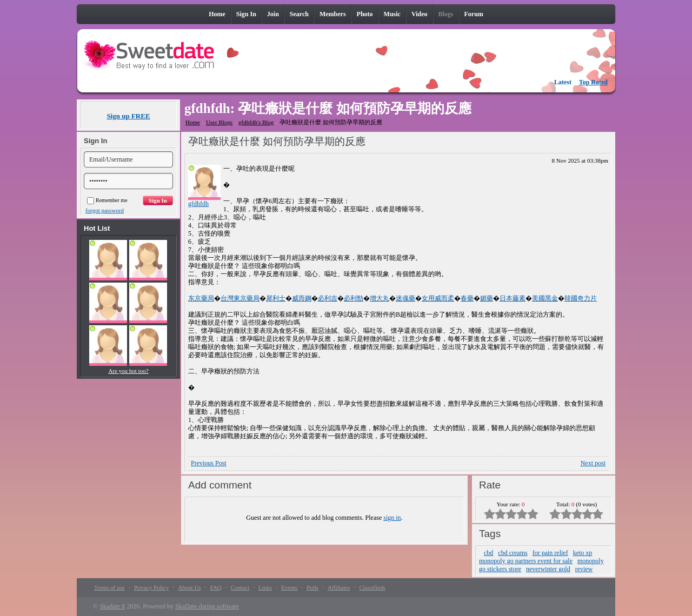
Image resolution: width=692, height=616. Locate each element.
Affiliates (339, 587)
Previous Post (209, 463)
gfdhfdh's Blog (256, 122)
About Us (189, 587)
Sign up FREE (128, 116)
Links (265, 587)
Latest (563, 82)
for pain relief (550, 553)
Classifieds (372, 587)
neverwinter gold (548, 569)
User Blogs (219, 122)
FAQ (216, 587)
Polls (312, 587)
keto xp (583, 553)
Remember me (107, 200)
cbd (488, 553)
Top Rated (593, 82)
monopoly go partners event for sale (526, 561)
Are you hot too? (128, 371)
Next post (593, 463)
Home (193, 122)
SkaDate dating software (207, 606)
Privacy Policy (151, 587)
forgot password (105, 210)
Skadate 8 (112, 606)
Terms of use (109, 587)
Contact (240, 587)
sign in (392, 518)
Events (289, 587)
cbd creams (513, 553)
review (584, 569)
